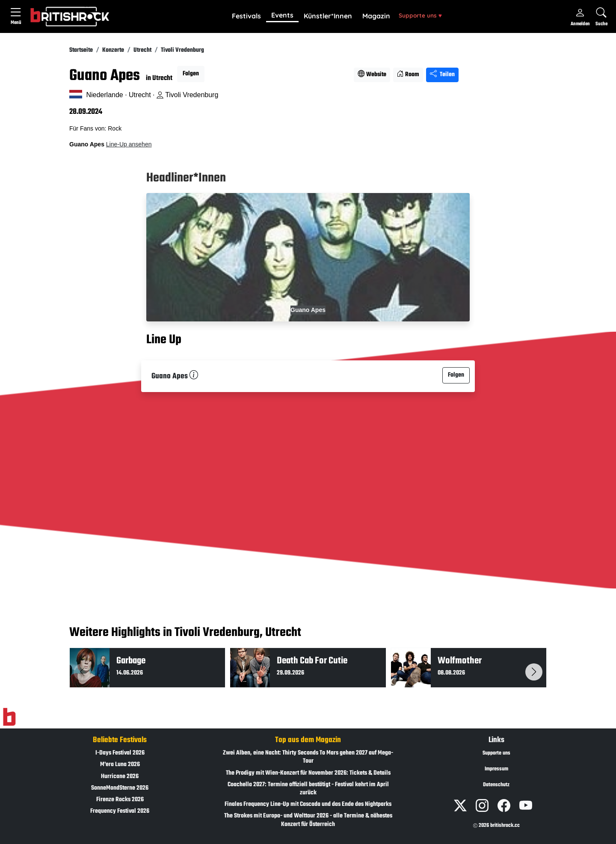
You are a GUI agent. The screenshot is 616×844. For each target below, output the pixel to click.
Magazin (376, 16)
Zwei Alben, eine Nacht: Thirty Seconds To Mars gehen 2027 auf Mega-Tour (308, 757)
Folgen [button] (191, 74)
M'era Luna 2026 (120, 765)
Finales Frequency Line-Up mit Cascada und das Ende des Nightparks (308, 804)
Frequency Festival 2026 (120, 811)
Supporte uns (420, 15)
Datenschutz (496, 785)
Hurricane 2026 (120, 777)
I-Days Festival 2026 (120, 753)
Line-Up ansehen (129, 144)
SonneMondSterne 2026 (120, 788)
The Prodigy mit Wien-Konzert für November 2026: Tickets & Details (308, 773)
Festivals (246, 16)
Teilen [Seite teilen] (442, 75)
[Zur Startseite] (9, 717)
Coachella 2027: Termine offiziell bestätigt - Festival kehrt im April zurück (308, 789)
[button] (246, 16)
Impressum (496, 769)
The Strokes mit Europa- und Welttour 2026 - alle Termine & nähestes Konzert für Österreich (308, 820)
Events (282, 15)
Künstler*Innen (328, 16)
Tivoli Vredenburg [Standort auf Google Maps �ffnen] (187, 95)
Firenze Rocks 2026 (120, 800)
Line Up (164, 340)
